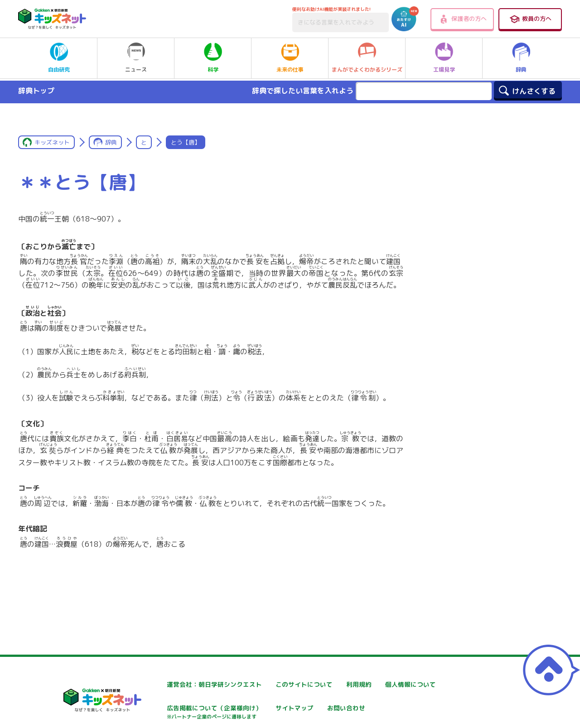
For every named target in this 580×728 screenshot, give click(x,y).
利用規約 (372, 684)
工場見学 (444, 58)
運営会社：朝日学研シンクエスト (190, 684)
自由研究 (59, 58)
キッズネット (52, 142)
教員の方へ (530, 19)
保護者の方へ (462, 19)
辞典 (521, 58)
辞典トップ (36, 91)
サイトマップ (379, 708)
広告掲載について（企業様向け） (299, 713)
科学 (213, 58)
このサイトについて (280, 684)
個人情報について (168, 708)
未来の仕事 (290, 58)
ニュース (136, 58)
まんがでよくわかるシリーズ (367, 58)
